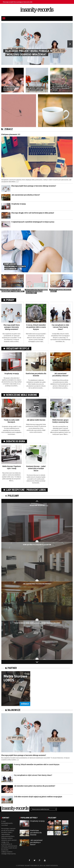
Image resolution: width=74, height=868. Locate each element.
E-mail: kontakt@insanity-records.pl (7, 823)
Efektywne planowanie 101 (11, 134)
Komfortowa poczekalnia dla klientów (36, 375)
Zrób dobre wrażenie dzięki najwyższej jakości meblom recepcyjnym (38, 797)
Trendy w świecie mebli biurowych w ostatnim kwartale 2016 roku (37, 623)
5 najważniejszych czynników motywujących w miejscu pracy (33, 222)
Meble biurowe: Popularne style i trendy (12, 467)
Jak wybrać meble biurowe (36, 420)
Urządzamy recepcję (19, 204)
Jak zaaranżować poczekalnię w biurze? (26, 195)
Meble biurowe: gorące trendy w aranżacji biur (60, 421)
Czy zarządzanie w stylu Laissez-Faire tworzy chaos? (60, 327)
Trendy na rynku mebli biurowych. (12, 421)
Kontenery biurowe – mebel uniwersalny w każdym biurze (36, 468)
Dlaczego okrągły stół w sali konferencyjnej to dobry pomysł (33, 213)
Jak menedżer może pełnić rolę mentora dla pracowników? (34, 786)
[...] (17, 182)
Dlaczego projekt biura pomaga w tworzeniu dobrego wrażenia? (24, 2)
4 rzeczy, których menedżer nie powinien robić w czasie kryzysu (36, 327)
